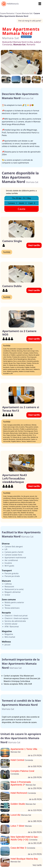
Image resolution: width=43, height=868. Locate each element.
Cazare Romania (7, 13)
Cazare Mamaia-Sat (24, 13)
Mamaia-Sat (11, 38)
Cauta (22, 209)
